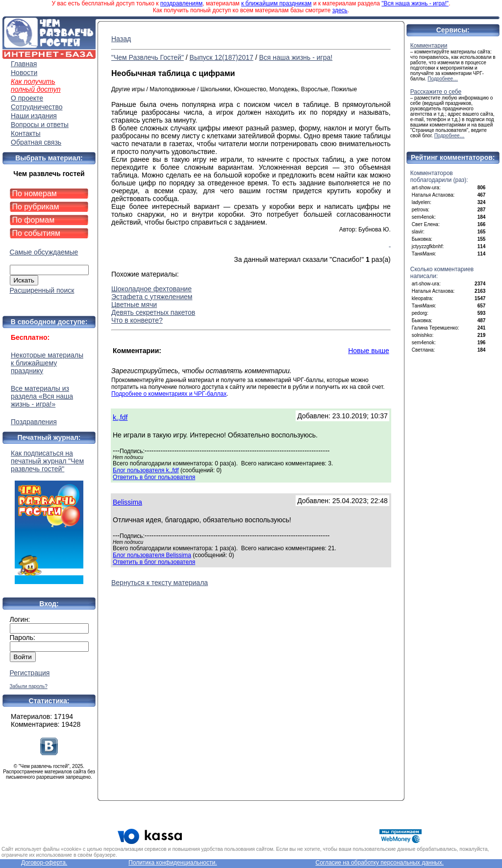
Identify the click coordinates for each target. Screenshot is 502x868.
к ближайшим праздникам (276, 3)
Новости (24, 73)
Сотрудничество (37, 107)
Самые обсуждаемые (44, 252)
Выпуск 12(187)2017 (222, 57)
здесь (340, 10)
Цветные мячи (134, 305)
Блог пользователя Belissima (152, 555)
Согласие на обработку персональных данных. (379, 863)
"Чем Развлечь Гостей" (148, 57)
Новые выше (369, 351)
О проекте (27, 98)
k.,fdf (120, 417)
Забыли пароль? (29, 686)
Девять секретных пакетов (153, 312)
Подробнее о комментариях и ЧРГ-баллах (169, 394)
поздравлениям (181, 3)
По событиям (37, 233)
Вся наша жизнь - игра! (296, 57)
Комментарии (429, 46)
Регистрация (30, 673)
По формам (34, 220)
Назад (121, 39)
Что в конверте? (137, 320)
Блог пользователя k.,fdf (146, 470)
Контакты (25, 133)
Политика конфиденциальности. (173, 863)
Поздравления (34, 422)
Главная (24, 64)
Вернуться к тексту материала (160, 583)
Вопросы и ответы (40, 125)
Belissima (127, 502)
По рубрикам (36, 207)
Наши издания (34, 116)
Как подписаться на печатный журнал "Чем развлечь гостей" (49, 517)
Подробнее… (443, 79)
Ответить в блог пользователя (154, 477)
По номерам (35, 193)
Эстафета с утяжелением (152, 297)
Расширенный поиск (42, 290)
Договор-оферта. (44, 863)
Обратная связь (36, 142)
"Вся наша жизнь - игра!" (415, 3)
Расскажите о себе (436, 92)
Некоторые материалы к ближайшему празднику (47, 363)
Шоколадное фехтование (151, 289)
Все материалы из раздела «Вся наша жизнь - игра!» (42, 396)
